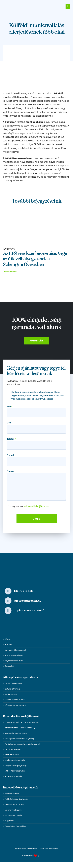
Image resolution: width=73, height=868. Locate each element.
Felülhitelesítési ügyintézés (16, 799)
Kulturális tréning (12, 689)
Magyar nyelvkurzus (13, 810)
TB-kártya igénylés (13, 749)
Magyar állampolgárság (16, 766)
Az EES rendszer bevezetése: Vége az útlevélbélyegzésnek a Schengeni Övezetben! (35, 259)
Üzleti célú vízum (12, 755)
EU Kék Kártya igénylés (15, 771)
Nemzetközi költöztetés (15, 700)
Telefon (11, 439)
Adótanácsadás (12, 794)
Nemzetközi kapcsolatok (15, 650)
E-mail (11, 455)
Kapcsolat (9, 666)
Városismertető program (16, 705)
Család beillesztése (13, 683)
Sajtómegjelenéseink (14, 655)
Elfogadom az (30, 506)
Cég (10, 423)
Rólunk (8, 639)
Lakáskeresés (11, 694)
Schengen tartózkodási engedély (19, 739)
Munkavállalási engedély (16, 733)
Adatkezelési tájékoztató (26, 849)
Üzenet (11, 471)
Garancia (9, 645)
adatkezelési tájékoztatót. (37, 506)
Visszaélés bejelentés (48, 849)
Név (10, 407)
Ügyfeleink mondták (14, 661)
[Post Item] (36, 227)
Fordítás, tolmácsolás (14, 804)
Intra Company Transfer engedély (20, 728)
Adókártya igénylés (13, 776)
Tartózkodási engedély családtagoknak (22, 744)
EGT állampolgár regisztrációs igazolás (22, 722)
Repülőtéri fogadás (13, 815)
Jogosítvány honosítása (15, 826)
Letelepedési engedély (15, 760)
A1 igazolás (9, 821)
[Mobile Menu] (68, 6)
